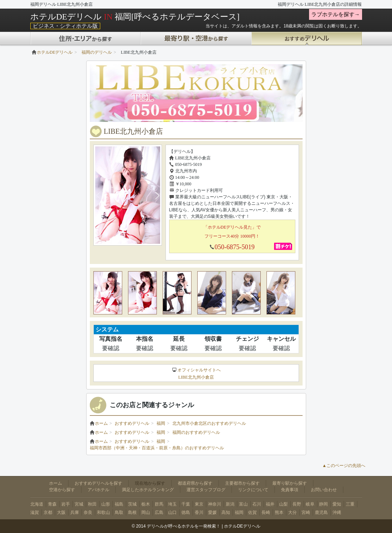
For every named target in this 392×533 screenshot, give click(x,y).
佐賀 (252, 512)
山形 (106, 504)
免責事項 (290, 490)
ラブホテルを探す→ (336, 14)
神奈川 (215, 504)
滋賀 (35, 512)
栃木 (146, 504)
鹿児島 (321, 512)
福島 (119, 504)
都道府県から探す (195, 483)
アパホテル (98, 490)
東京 (199, 504)
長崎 (266, 512)
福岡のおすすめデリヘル (196, 432)
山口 (172, 512)
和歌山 (103, 512)
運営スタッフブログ (206, 490)
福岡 (161, 423)
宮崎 (306, 512)
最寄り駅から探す (290, 483)
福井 (270, 504)
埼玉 (172, 504)
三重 (350, 504)
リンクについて (253, 490)
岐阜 (310, 504)
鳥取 (119, 512)
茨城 (132, 504)
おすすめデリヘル (132, 423)
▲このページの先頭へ (344, 466)
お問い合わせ (324, 490)
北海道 (37, 504)
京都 (48, 512)
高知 (226, 512)
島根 (132, 512)
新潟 (230, 504)
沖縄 (337, 512)
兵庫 (75, 512)
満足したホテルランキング (148, 490)
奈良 (88, 512)
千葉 (186, 504)
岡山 (146, 512)
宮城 (79, 504)
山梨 (283, 504)
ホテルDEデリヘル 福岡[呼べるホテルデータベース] (135, 17)
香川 (199, 512)
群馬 (159, 504)
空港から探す (62, 490)
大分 (292, 512)
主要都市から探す (242, 483)
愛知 (337, 504)
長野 (297, 504)
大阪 (61, 512)
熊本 (279, 512)
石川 (257, 504)
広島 (159, 512)
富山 (243, 504)
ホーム (99, 423)
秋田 (92, 504)
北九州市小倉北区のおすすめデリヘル (209, 423)
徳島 (186, 512)
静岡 (323, 504)
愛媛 (212, 512)
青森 (52, 504)
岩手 (66, 504)
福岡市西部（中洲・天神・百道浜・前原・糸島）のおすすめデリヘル (157, 448)
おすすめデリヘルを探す (98, 483)
